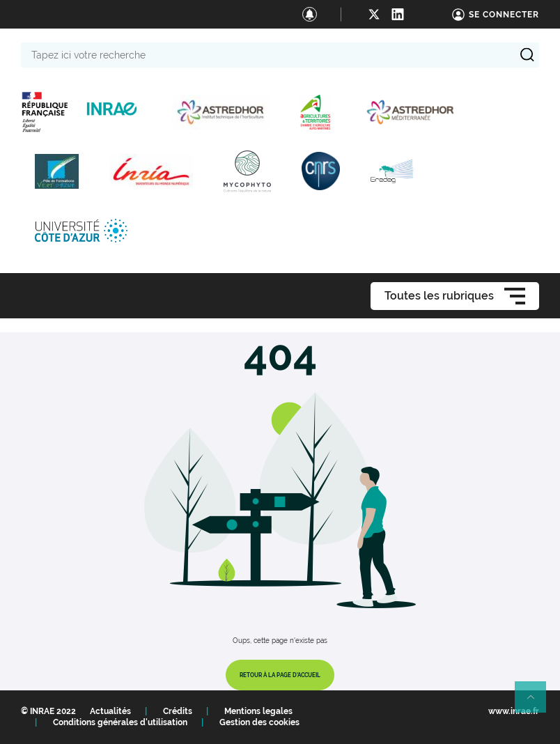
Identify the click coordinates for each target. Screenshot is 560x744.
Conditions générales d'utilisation (120, 722)
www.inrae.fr (514, 711)
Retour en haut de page (536, 703)
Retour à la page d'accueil (280, 675)
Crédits (178, 711)
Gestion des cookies (259, 722)
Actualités (110, 711)
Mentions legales (258, 711)
